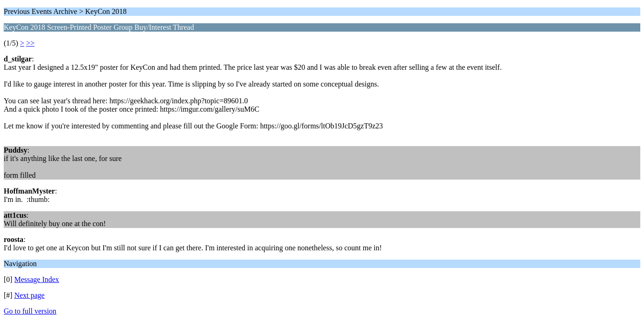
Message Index (37, 279)
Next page (30, 295)
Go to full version (30, 311)
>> (30, 43)
